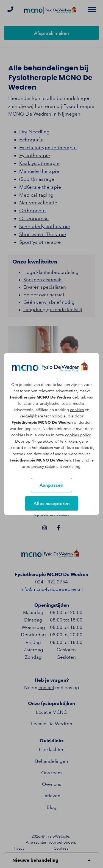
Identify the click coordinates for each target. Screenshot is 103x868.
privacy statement (47, 467)
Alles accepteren (52, 503)
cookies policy (78, 435)
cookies (77, 410)
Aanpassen (51, 485)
